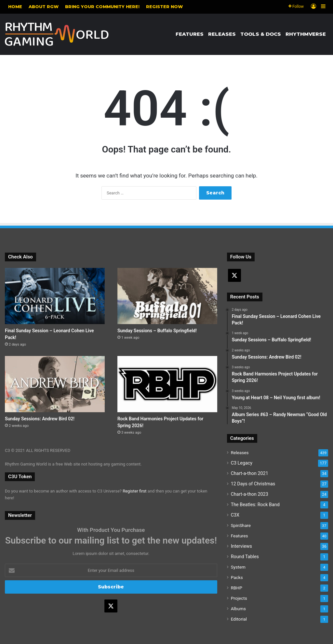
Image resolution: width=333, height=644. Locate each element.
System (238, 567)
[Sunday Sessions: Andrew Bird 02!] (55, 384)
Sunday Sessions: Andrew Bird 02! (40, 419)
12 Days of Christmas (253, 484)
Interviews (241, 546)
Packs (237, 577)
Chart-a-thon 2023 (250, 494)
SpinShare (241, 525)
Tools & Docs (261, 34)
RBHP (237, 588)
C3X (235, 515)
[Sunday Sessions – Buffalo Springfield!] (167, 296)
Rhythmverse (306, 34)
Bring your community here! (102, 7)
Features (190, 34)
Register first (134, 491)
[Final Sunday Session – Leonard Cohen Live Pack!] (55, 296)
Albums (238, 609)
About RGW (44, 7)
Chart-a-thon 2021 (250, 473)
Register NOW (164, 7)
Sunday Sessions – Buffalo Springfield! (157, 331)
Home (15, 7)
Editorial (239, 619)
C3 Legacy (242, 463)
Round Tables (245, 557)
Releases (222, 34)
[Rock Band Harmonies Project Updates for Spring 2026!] (167, 384)
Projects (239, 598)
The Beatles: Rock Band (255, 505)
